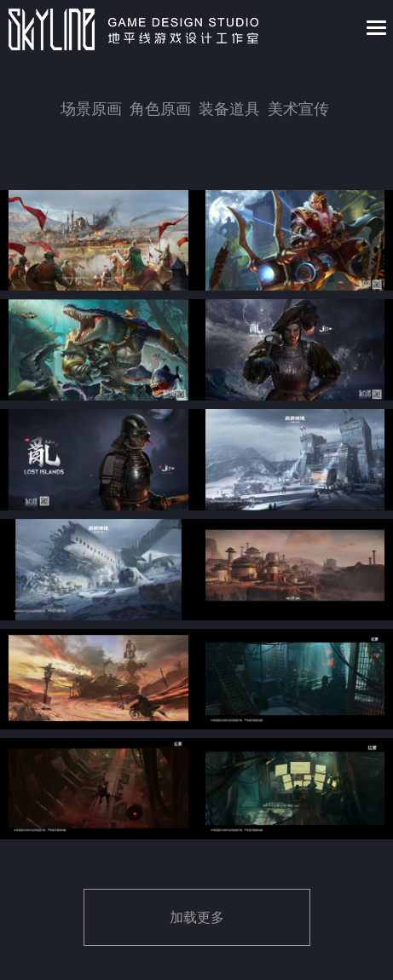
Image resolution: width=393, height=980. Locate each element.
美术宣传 (298, 109)
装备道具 (229, 109)
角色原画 (160, 109)
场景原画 (91, 109)
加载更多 (197, 917)
